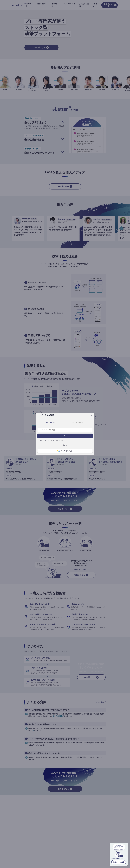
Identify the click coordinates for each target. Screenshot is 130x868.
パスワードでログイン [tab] (79, 423)
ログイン (65, 436)
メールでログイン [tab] (51, 423)
